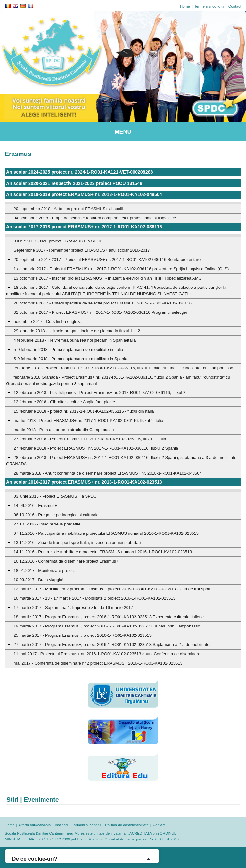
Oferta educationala (35, 825)
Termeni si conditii (209, 6)
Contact (235, 6)
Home (185, 6)
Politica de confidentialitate (127, 825)
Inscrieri (61, 825)
